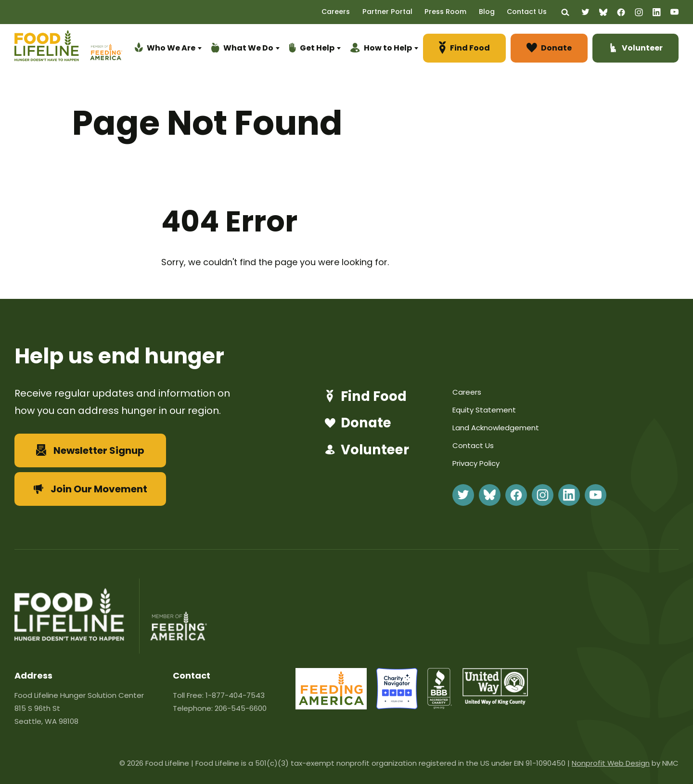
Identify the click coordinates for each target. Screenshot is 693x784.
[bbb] (440, 706)
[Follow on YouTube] (674, 12)
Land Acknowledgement (496, 428)
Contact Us (530, 12)
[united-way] (495, 702)
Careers (351, 12)
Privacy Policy (476, 463)
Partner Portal (399, 12)
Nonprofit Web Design (610, 763)
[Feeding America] (105, 50)
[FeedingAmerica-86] (331, 706)
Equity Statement (484, 410)
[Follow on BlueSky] (603, 12)
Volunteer (366, 450)
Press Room (454, 12)
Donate (356, 424)
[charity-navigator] (397, 706)
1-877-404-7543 (235, 695)
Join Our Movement (90, 489)
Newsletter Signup (90, 450)
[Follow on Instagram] (639, 12)
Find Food (364, 397)
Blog (493, 12)
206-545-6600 (241, 708)
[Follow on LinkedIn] (657, 12)
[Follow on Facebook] (621, 12)
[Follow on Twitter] (585, 12)
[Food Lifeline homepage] (51, 50)
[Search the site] (566, 12)
